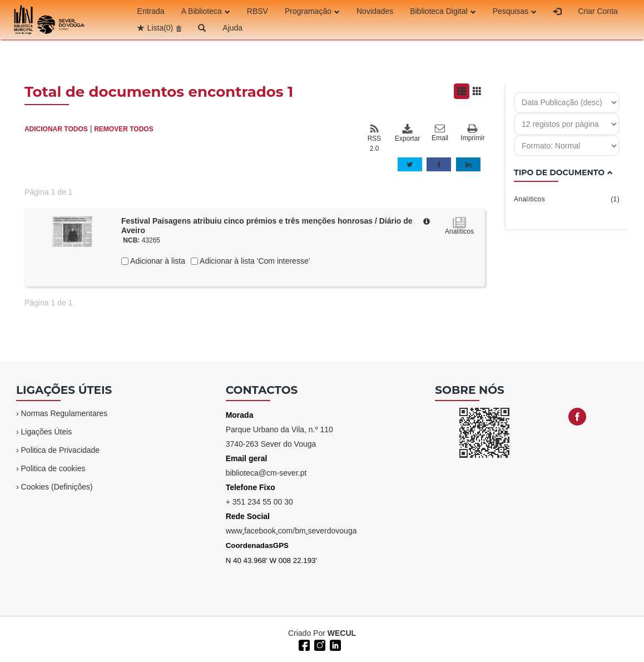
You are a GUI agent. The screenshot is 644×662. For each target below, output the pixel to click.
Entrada (151, 11)
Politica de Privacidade (61, 450)
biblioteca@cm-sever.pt (266, 473)
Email (440, 133)
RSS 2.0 (375, 138)
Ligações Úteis (47, 432)
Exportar (407, 133)
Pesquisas (515, 11)
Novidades (375, 11)
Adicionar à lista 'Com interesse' (254, 261)
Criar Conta (598, 11)
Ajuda (232, 28)
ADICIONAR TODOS (56, 129)
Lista (160, 28)
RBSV (257, 11)
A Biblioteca (206, 11)
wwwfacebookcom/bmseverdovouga (291, 531)
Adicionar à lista (157, 261)
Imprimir (472, 133)
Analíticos (567, 199)
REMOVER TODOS (123, 129)
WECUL (342, 633)
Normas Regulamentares (65, 413)
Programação (312, 11)
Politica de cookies (53, 468)
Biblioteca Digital (443, 11)
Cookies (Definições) (57, 487)
